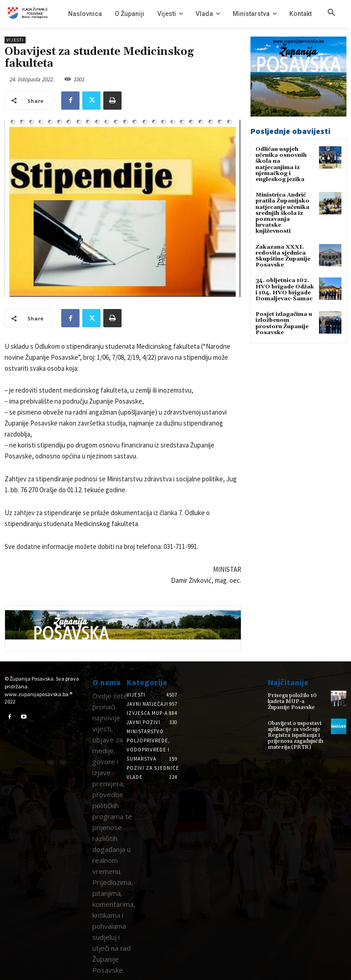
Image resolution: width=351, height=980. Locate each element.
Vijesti (15, 40)
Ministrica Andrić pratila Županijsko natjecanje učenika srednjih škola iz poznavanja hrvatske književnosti (282, 213)
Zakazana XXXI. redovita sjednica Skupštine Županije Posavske (283, 256)
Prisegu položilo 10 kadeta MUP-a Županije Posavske (292, 701)
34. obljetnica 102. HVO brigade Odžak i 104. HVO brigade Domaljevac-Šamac (285, 290)
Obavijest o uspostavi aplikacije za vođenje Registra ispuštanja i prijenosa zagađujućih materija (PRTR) (295, 735)
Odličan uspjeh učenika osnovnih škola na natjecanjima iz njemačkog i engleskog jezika (281, 164)
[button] (331, 13)
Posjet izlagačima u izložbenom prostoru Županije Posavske (284, 323)
